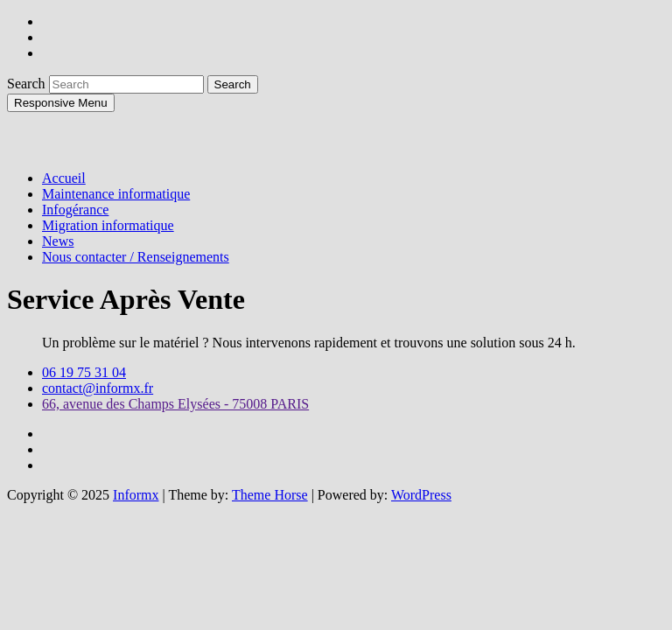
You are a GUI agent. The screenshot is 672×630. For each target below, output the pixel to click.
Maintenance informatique (116, 194)
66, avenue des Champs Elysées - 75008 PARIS (175, 404)
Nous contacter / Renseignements (136, 257)
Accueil (64, 178)
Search (28, 84)
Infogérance (75, 210)
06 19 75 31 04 (84, 372)
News (58, 241)
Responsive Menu (61, 103)
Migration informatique (108, 225)
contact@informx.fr (98, 388)
